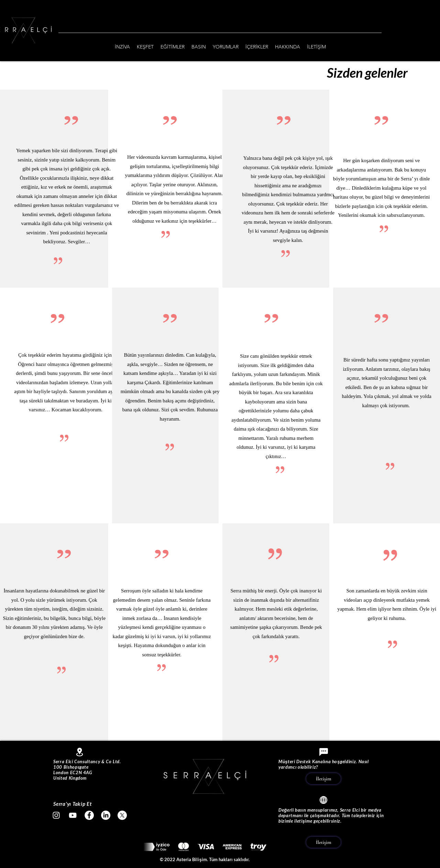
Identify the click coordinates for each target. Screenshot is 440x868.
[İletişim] (323, 779)
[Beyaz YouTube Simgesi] (73, 815)
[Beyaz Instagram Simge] (56, 815)
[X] (122, 815)
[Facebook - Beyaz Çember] (89, 815)
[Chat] (323, 752)
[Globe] (323, 800)
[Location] (80, 752)
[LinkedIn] (106, 815)
